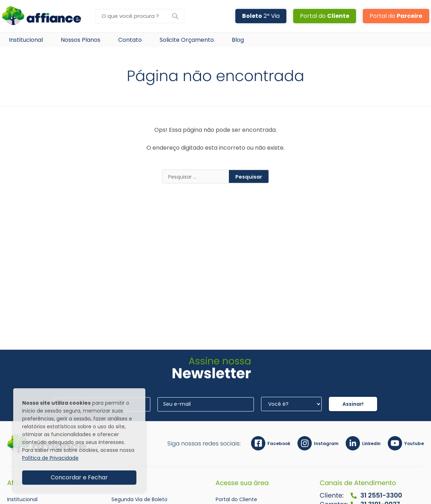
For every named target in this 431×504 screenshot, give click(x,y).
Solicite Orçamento (187, 40)
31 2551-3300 (376, 496)
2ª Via (261, 16)
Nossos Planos (81, 40)
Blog (238, 40)
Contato (130, 40)
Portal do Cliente (236, 499)
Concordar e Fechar (79, 477)
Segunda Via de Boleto (139, 499)
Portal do (325, 16)
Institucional (26, 40)
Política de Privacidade (50, 458)
